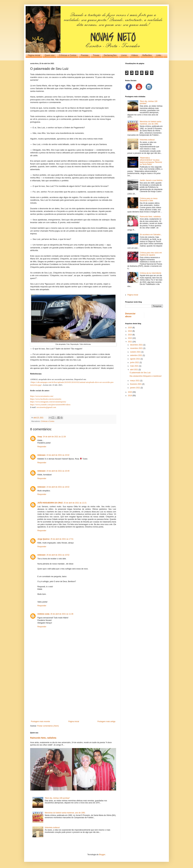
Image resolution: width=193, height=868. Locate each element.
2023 (130, 335)
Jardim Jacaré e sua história (151, 180)
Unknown (41, 455)
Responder (42, 447)
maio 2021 (135, 366)
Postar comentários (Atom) (48, 726)
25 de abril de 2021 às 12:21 (75, 503)
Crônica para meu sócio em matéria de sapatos (151, 254)
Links (159, 55)
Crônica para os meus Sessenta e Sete (149, 200)
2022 (130, 338)
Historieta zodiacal (52, 828)
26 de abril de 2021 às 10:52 (58, 555)
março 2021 (135, 381)
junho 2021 (135, 362)
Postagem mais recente (40, 721)
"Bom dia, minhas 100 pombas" (57, 798)
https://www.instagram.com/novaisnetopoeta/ (48, 402)
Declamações (110, 55)
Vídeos (135, 55)
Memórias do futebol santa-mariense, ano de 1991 (65, 813)
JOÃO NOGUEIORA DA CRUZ (50, 503)
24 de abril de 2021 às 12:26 (54, 437)
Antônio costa (43, 614)
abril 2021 (134, 370)
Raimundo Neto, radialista (43, 738)
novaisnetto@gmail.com (46, 407)
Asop (40, 437)
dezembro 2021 (137, 345)
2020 (130, 392)
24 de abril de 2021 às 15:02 (58, 455)
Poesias (85, 55)
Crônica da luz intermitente (151, 273)
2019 (130, 396)
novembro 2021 (137, 348)
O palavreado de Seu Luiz (140, 373)
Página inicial (34, 55)
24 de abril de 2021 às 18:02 (58, 487)
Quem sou (50, 55)
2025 (130, 328)
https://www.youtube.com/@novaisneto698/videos (50, 405)
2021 (130, 342)
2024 (130, 331)
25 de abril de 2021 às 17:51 (62, 539)
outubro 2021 (136, 352)
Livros (124, 55)
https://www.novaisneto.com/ (42, 396)
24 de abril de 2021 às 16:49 (58, 471)
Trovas (96, 55)
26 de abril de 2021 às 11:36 (62, 614)
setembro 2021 (136, 355)
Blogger (102, 855)
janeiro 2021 (135, 388)
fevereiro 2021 (136, 384)
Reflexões (147, 55)
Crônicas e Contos (68, 55)
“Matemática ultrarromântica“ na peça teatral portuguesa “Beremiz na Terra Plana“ (151, 161)
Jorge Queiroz (44, 539)
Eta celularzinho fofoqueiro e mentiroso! (146, 376)
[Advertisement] (73, 696)
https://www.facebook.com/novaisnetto (46, 399)
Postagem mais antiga (106, 721)
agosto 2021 (135, 359)
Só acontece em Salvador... (151, 235)
